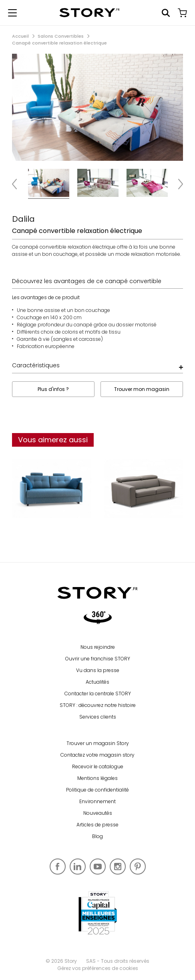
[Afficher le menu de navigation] (12, 13)
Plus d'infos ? (53, 389)
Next (177, 184)
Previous (18, 184)
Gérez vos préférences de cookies (98, 968)
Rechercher (166, 13)
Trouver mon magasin (142, 389)
